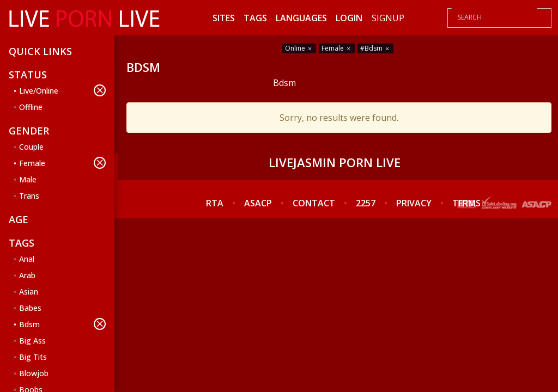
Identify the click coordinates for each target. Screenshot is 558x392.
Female (62, 163)
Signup (388, 18)
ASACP (258, 203)
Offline (31, 107)
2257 (366, 203)
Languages (301, 18)
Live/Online (62, 90)
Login (349, 18)
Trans (29, 196)
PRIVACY (414, 203)
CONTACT (314, 203)
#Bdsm (375, 48)
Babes (30, 308)
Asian (29, 292)
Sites (224, 18)
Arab (27, 275)
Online (299, 48)
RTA (215, 203)
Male (28, 179)
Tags (255, 18)
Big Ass (32, 341)
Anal (27, 259)
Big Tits (33, 357)
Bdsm (62, 324)
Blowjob (34, 373)
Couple (31, 147)
